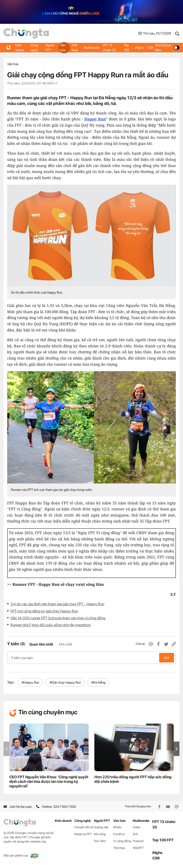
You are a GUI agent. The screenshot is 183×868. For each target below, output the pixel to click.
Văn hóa (63, 48)
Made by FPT (83, 834)
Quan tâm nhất (41, 644)
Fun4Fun (119, 834)
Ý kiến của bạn (91, 658)
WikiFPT (138, 848)
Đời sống (100, 834)
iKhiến (117, 827)
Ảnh (135, 834)
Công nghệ (34, 48)
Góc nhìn (100, 841)
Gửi (167, 658)
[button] (177, 749)
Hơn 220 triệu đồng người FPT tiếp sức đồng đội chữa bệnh (133, 779)
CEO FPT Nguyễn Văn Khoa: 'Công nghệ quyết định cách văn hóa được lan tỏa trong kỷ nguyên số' (49, 782)
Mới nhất (65, 644)
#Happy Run (30, 682)
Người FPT (50, 48)
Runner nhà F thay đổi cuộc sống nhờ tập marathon (51, 625)
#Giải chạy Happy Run (65, 682)
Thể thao (75, 48)
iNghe (139, 48)
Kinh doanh (20, 48)
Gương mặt (101, 827)
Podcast (138, 841)
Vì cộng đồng (122, 841)
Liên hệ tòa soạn (18, 807)
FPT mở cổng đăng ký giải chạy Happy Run (44, 611)
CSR (150, 48)
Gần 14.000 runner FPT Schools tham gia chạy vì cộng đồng (58, 618)
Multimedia (92, 48)
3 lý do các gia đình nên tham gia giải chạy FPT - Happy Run (57, 604)
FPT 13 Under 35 (109, 48)
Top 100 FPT (163, 840)
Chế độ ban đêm (167, 48)
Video (137, 827)
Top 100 (127, 48)
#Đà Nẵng (98, 682)
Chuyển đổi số (84, 827)
